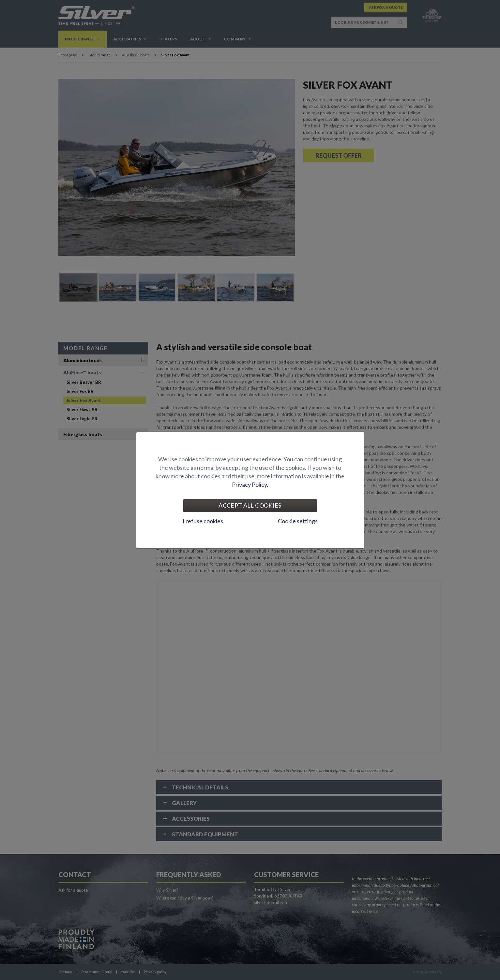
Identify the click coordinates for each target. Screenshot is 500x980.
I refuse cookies (203, 521)
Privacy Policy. (250, 484)
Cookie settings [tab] (298, 521)
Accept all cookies (250, 505)
